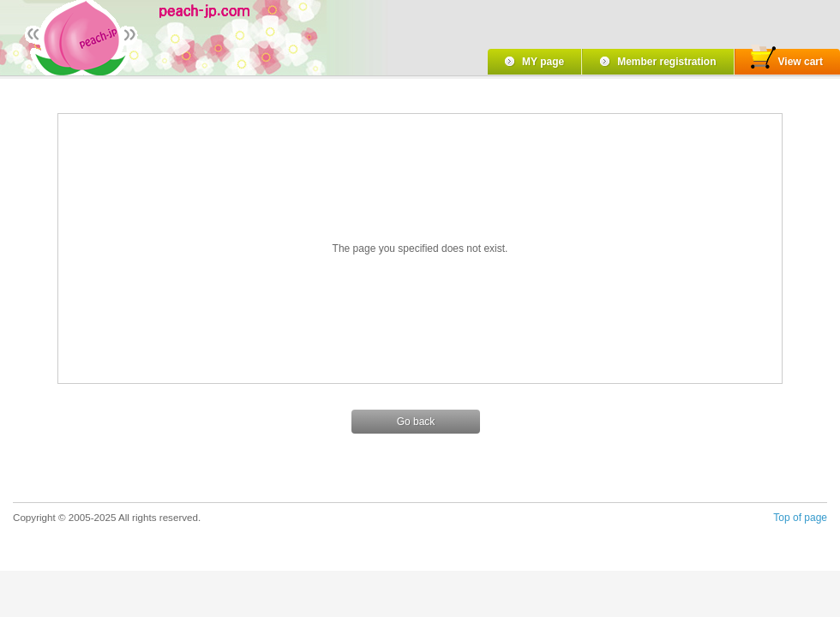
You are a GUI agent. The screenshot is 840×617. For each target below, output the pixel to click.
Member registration (666, 62)
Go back (416, 422)
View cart (787, 59)
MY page (543, 62)
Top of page (800, 518)
